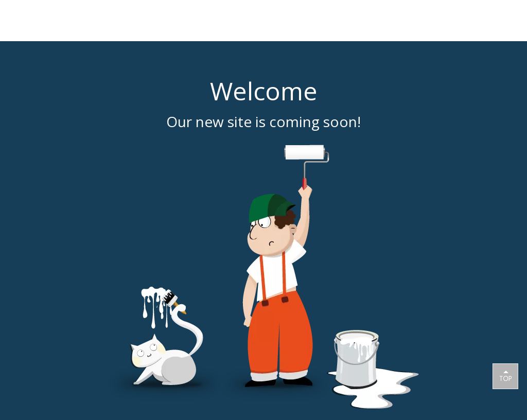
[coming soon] (263, 277)
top (505, 376)
